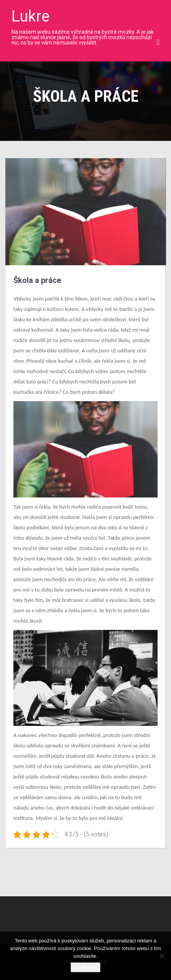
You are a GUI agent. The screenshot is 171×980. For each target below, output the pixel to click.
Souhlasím (85, 967)
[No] (161, 956)
